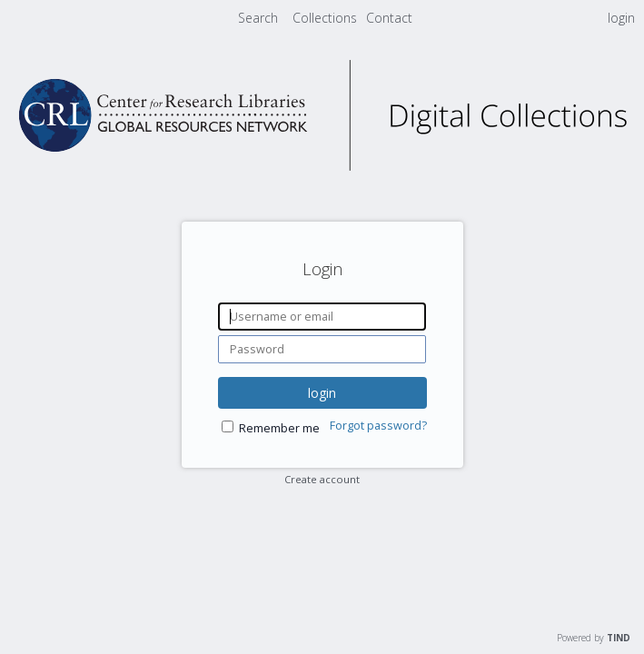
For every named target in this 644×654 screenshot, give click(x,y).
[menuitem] (327, 18)
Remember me (279, 428)
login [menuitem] (621, 18)
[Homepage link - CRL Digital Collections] (322, 166)
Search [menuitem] (258, 18)
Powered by (594, 638)
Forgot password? (378, 426)
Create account (322, 479)
